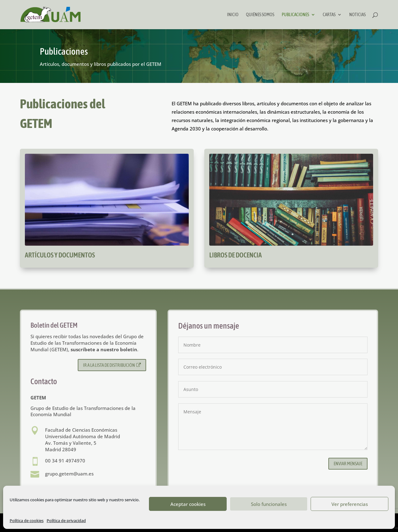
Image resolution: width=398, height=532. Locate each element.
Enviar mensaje (348, 464)
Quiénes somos (260, 15)
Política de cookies (27, 521)
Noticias (357, 15)
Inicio (233, 15)
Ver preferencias (350, 504)
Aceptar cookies (188, 504)
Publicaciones (295, 15)
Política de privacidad (66, 521)
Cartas (329, 15)
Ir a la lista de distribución (112, 365)
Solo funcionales (269, 504)
